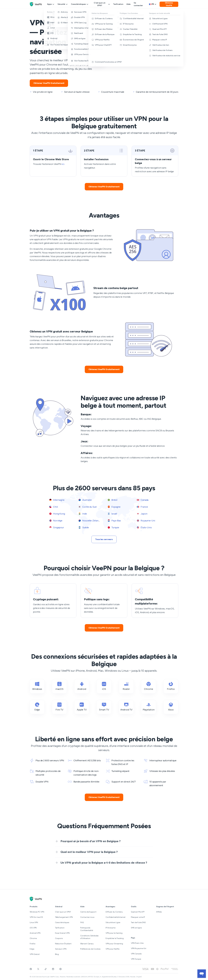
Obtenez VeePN (169, 4)
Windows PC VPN (37, 912)
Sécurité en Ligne (113, 922)
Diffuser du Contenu (114, 912)
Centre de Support (88, 912)
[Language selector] (153, 4)
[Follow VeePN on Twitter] (38, 969)
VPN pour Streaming (114, 944)
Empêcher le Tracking (115, 938)
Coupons (59, 938)
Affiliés (159, 912)
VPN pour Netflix (112, 949)
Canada (143, 500)
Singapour (57, 527)
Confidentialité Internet (116, 917)
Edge (32, 949)
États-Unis (144, 527)
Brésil (112, 500)
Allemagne (57, 500)
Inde (83, 514)
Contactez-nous (87, 917)
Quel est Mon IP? (138, 912)
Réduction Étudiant (63, 944)
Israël (112, 514)
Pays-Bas (114, 521)
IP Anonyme (110, 928)
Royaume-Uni (146, 521)
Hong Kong (57, 514)
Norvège (56, 521)
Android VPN (35, 933)
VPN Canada (136, 954)
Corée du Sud (87, 507)
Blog (57, 954)
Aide (129, 4)
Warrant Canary (87, 944)
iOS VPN (33, 928)
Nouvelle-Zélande (90, 521)
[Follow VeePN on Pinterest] (60, 969)
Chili (54, 507)
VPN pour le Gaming (114, 933)
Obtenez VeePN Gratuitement (49, 83)
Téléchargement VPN (64, 917)
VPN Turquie (136, 959)
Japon (142, 514)
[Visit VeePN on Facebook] (31, 969)
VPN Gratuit (35, 954)
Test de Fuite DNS (138, 922)
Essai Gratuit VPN (62, 933)
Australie (85, 500)
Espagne (114, 507)
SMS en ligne (136, 928)
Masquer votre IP (138, 917)
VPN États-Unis (137, 943)
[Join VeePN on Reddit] (53, 969)
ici (63, 164)
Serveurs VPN (61, 949)
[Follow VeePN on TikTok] (46, 969)
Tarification (118, 4)
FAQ (82, 922)
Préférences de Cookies (90, 949)
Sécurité (63, 4)
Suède (84, 527)
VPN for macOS (36, 917)
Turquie (113, 527)
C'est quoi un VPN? (102, 4)
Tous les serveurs (104, 539)
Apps (51, 4)
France (142, 507)
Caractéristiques (80, 4)
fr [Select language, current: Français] (153, 4)
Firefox (33, 944)
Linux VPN (34, 922)
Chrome (33, 938)
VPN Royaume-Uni (139, 948)
